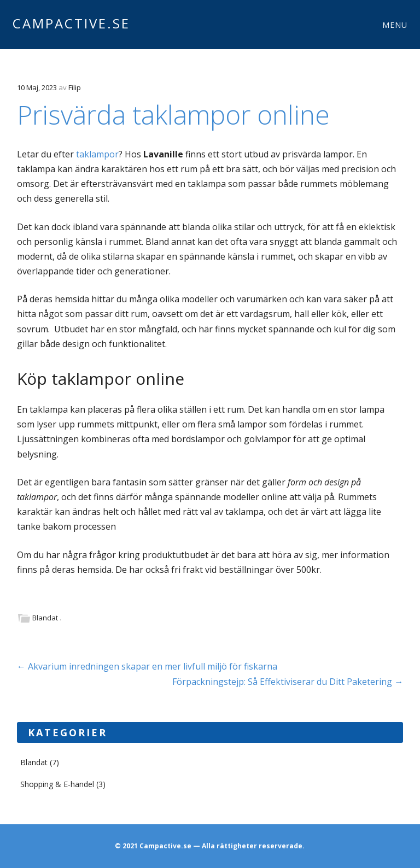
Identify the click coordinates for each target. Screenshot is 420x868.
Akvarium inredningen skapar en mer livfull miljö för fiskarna (147, 666)
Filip (75, 87)
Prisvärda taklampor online (173, 115)
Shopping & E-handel (57, 784)
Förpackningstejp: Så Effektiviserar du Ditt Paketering (288, 682)
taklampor (97, 154)
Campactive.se (71, 23)
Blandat (45, 618)
